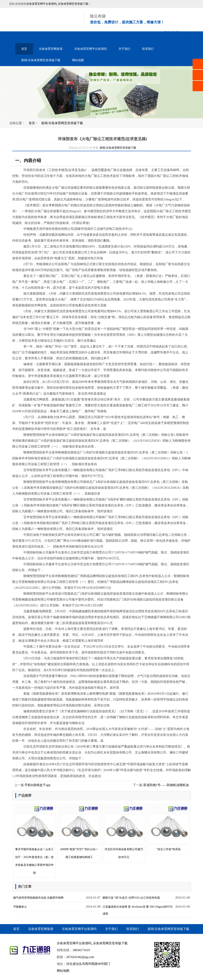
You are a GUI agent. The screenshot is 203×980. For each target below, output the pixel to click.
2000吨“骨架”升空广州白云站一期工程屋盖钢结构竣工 (79, 832)
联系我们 (148, 49)
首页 (24, 49)
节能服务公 (20, 907)
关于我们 (124, 49)
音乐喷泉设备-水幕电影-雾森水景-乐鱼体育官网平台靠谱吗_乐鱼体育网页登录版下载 (42, 20)
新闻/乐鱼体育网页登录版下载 (41, 60)
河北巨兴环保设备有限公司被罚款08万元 (124, 832)
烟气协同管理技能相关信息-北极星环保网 (38, 898)
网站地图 (78, 60)
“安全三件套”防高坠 (169, 828)
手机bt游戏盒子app (38, 785)
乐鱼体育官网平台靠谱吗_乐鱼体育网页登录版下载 (57, 4)
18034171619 (81, 950)
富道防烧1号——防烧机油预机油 (166, 785)
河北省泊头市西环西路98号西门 (88, 964)
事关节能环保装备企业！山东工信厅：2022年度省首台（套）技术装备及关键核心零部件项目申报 (35, 840)
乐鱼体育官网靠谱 (51, 49)
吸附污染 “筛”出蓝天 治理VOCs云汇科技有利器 (131, 898)
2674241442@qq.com (80, 957)
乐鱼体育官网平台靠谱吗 (90, 49)
